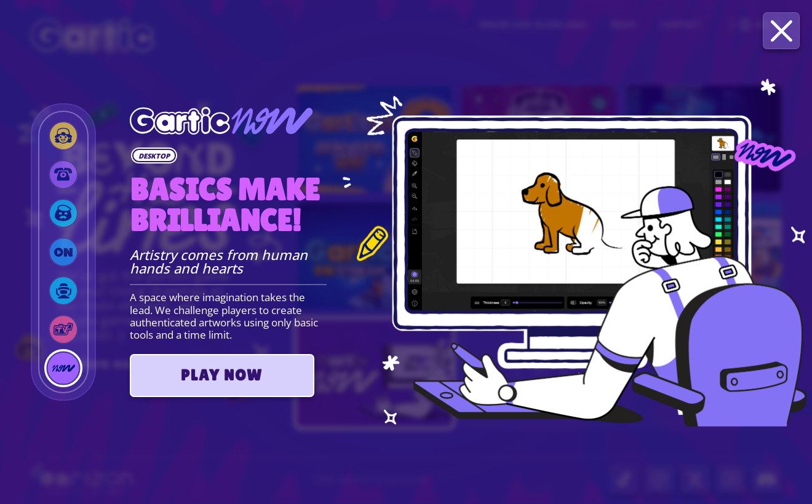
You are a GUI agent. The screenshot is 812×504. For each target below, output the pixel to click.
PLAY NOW (222, 375)
